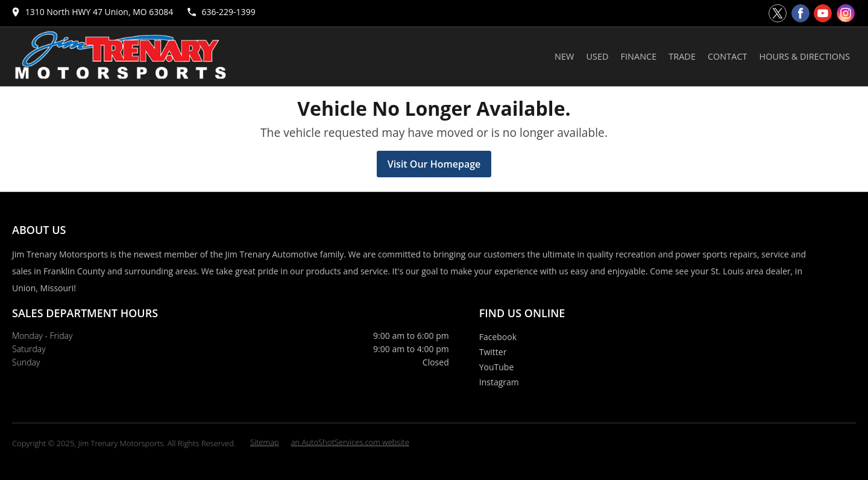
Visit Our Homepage (434, 164)
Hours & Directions (805, 56)
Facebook (498, 337)
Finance (639, 56)
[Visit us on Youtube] (823, 13)
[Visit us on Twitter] (778, 13)
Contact (728, 56)
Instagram (499, 382)
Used (597, 56)
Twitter (493, 352)
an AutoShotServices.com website (350, 442)
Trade (682, 56)
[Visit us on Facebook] (800, 13)
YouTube (497, 367)
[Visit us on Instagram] (846, 13)
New (564, 56)
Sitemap (265, 442)
